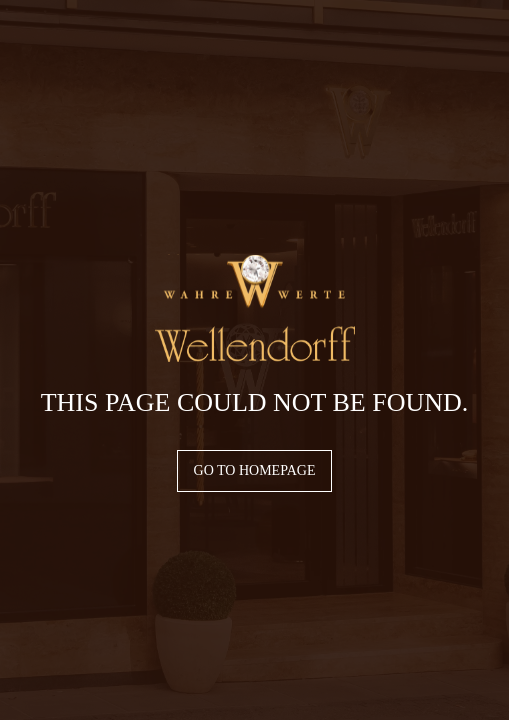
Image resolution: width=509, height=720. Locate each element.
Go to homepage (255, 470)
